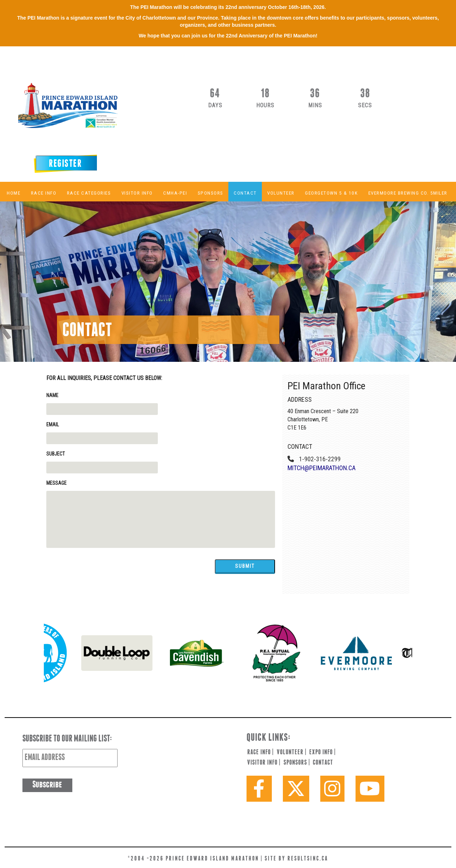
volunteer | (292, 753)
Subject (56, 454)
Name (52, 395)
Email (53, 425)
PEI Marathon (84, 111)
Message (56, 483)
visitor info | (264, 763)
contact (323, 763)
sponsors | (297, 763)
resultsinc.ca (308, 859)
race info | (260, 753)
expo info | (322, 753)
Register (65, 164)
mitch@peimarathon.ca (322, 468)
